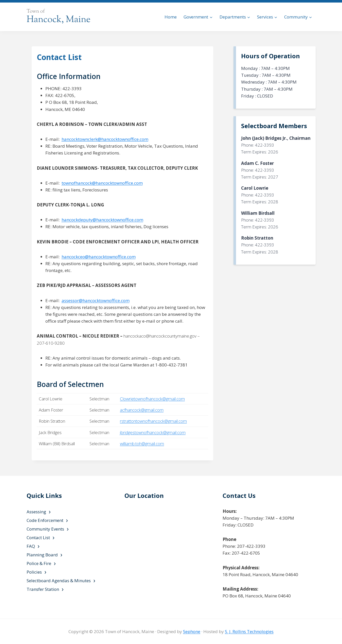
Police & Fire (39, 563)
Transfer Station (43, 589)
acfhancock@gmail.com (142, 410)
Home (171, 17)
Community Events (45, 529)
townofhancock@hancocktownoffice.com (102, 183)
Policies (34, 572)
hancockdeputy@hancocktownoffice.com (102, 220)
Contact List (38, 538)
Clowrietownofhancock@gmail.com (152, 399)
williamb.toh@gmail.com (142, 444)
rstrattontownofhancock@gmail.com (153, 421)
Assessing (36, 512)
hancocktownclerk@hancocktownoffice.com (105, 139)
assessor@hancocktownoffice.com (96, 300)
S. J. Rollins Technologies (249, 631)
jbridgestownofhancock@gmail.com (153, 432)
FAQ (31, 546)
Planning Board (42, 555)
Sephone (192, 631)
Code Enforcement (45, 520)
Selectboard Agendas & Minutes (59, 581)
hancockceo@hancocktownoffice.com (99, 257)
